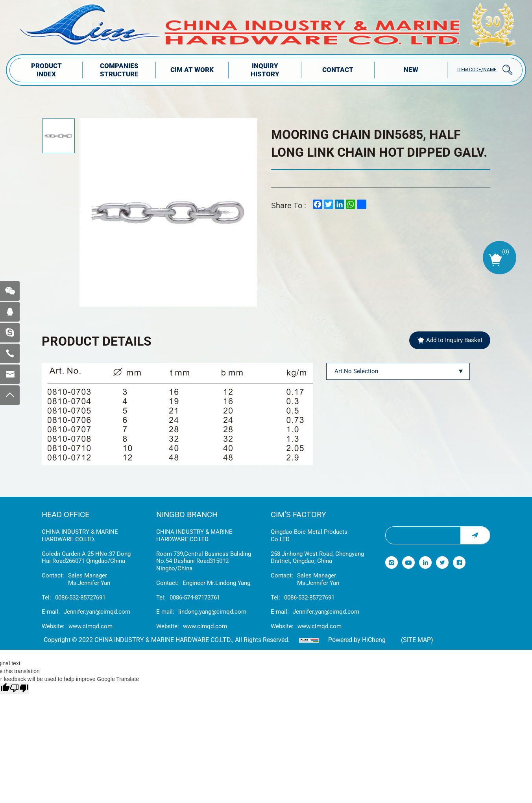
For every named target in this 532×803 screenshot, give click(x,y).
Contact (338, 70)
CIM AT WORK (192, 70)
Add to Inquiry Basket (454, 340)
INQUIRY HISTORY (265, 70)
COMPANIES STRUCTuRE (119, 70)
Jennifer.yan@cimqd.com (97, 612)
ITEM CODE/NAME (477, 70)
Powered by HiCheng (357, 640)
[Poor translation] (19, 689)
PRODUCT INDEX (46, 70)
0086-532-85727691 (80, 598)
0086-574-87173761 (195, 598)
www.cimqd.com (91, 626)
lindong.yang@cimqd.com (212, 612)
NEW (411, 70)
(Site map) (417, 640)
